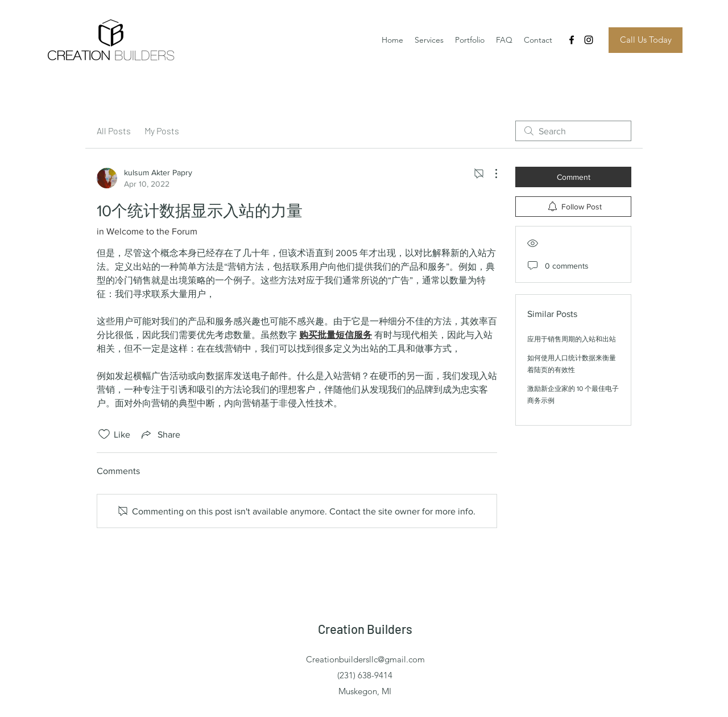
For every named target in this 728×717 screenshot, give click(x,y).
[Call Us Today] (646, 40)
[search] (573, 131)
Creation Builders (365, 629)
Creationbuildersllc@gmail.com (365, 659)
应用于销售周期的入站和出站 (572, 339)
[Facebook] (572, 40)
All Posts (114, 131)
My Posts (162, 131)
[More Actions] (490, 174)
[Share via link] (160, 434)
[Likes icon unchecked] (104, 434)
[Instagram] (589, 40)
